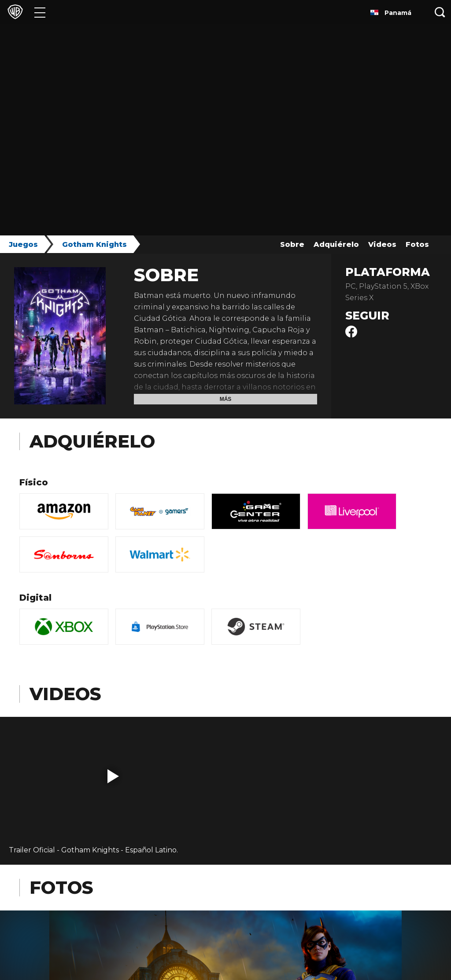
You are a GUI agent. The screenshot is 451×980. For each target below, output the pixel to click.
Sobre (292, 244)
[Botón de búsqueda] (440, 12)
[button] (113, 776)
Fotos (417, 244)
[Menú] (40, 12)
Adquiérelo (336, 244)
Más (226, 399)
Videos (382, 244)
